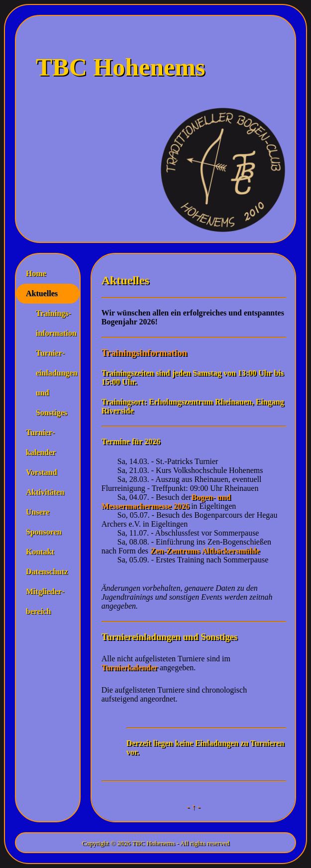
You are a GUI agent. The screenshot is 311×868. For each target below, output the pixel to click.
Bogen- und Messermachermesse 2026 (167, 502)
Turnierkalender (130, 668)
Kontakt (40, 552)
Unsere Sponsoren (44, 522)
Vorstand (42, 472)
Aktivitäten (45, 492)
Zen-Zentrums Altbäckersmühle (205, 551)
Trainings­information (53, 323)
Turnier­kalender (41, 442)
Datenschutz (47, 572)
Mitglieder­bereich (45, 601)
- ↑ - (193, 807)
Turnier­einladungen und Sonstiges (53, 383)
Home (36, 274)
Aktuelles (42, 293)
